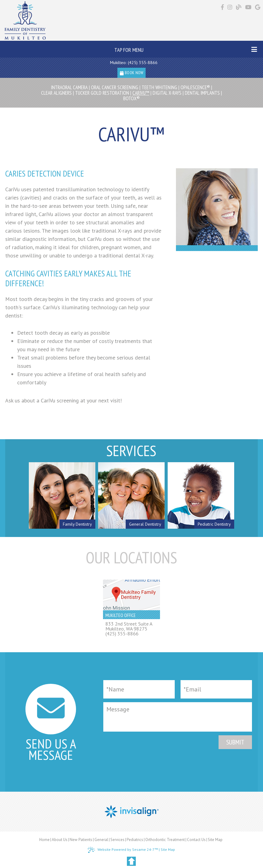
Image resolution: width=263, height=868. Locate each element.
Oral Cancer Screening (115, 87)
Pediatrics (135, 840)
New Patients (81, 840)
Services (117, 840)
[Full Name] (139, 689)
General (101, 840)
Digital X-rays (167, 93)
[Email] (216, 689)
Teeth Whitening (159, 87)
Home (44, 840)
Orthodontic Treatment (165, 840)
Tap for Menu (186, 50)
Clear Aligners (56, 93)
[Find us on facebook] (223, 7)
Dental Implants (202, 93)
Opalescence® (195, 87)
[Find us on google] (258, 7)
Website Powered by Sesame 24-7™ (123, 850)
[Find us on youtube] (249, 7)
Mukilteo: (118, 63)
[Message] (178, 717)
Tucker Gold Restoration (102, 93)
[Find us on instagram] (231, 7)
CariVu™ (141, 93)
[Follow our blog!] (240, 8)
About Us (60, 840)
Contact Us (196, 840)
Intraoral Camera (69, 87)
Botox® (131, 98)
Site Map (215, 840)
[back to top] (131, 861)
